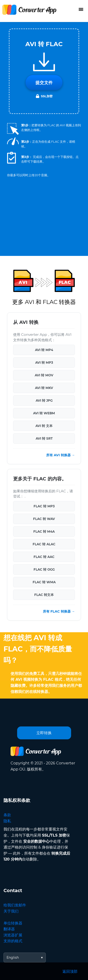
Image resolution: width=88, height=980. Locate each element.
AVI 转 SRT (44, 438)
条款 (7, 815)
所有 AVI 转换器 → (61, 455)
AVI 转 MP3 (44, 363)
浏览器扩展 (13, 935)
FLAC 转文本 (44, 595)
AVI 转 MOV (44, 375)
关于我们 (11, 911)
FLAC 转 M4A (44, 531)
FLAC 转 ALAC (44, 544)
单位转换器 (13, 923)
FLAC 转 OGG (44, 569)
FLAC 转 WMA (44, 582)
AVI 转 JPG (44, 400)
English (13, 958)
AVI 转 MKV (44, 388)
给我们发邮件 (15, 905)
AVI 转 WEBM (44, 413)
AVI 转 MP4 (44, 350)
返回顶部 (70, 971)
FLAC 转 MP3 (44, 506)
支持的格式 (13, 941)
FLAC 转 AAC (44, 557)
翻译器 (9, 929)
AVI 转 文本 (44, 426)
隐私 (7, 821)
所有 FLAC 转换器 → (59, 611)
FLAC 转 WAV (44, 519)
